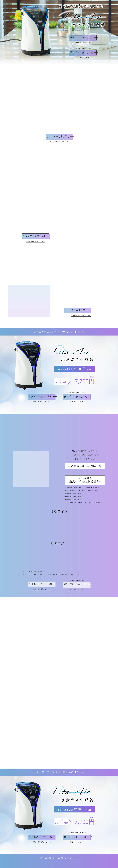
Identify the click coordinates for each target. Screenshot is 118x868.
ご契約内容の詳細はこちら (83, 43)
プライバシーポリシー (71, 858)
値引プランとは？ (83, 58)
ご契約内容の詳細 (50, 858)
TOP (41, 858)
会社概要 (60, 858)
